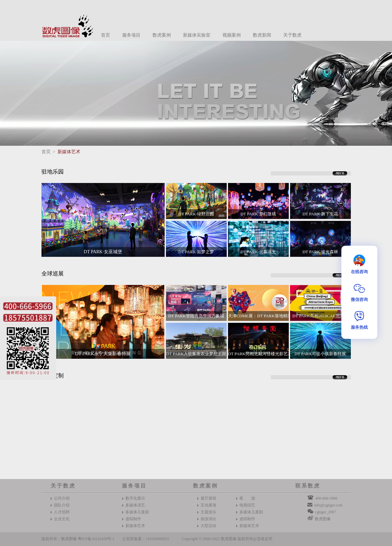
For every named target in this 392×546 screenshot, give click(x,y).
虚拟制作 (133, 519)
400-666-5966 (326, 498)
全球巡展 (53, 274)
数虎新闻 (262, 35)
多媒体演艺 (135, 505)
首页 (106, 35)
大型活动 (208, 526)
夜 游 (247, 498)
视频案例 (232, 35)
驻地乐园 (53, 172)
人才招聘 (62, 512)
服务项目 (131, 35)
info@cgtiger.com (328, 505)
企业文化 (62, 519)
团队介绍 (62, 505)
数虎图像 (323, 519)
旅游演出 (208, 519)
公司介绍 (62, 498)
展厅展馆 (208, 498)
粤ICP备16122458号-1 (96, 539)
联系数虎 (308, 486)
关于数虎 (292, 35)
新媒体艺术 (69, 152)
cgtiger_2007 (326, 512)
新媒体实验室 (197, 35)
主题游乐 (208, 512)
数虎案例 (162, 35)
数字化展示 (135, 498)
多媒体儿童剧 (137, 512)
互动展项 (208, 505)
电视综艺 (247, 505)
